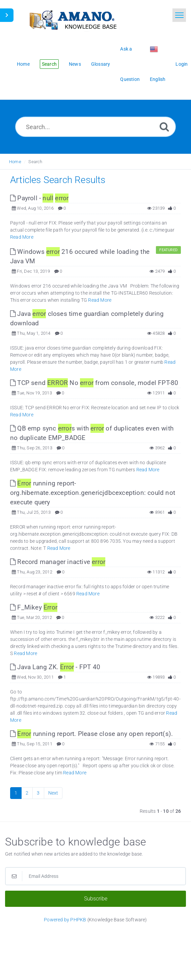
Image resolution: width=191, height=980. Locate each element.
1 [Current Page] (16, 793)
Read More (22, 237)
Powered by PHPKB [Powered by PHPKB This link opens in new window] (65, 920)
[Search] (164, 127)
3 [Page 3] (38, 793)
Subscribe (96, 899)
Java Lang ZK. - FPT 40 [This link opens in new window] (55, 667)
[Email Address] (95, 876)
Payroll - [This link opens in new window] (39, 198)
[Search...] (95, 127)
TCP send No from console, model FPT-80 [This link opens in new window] (94, 383)
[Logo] (73, 19)
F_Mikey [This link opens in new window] (34, 607)
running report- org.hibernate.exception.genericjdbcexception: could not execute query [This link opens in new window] (93, 493)
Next (53, 793)
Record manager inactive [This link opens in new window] (58, 562)
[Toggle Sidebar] (7, 15)
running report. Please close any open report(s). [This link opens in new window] (91, 734)
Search (35, 162)
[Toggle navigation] (179, 15)
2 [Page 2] (27, 793)
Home (15, 162)
